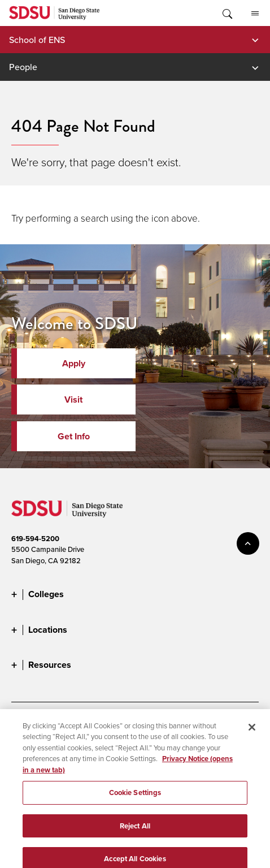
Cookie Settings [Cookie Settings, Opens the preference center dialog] (135, 798)
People (23, 67)
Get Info (74, 436)
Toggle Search (227, 13)
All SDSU (255, 14)
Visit (73, 400)
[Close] (252, 732)
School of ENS (37, 40)
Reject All (135, 831)
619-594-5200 (35, 539)
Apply (74, 363)
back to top (248, 543)
